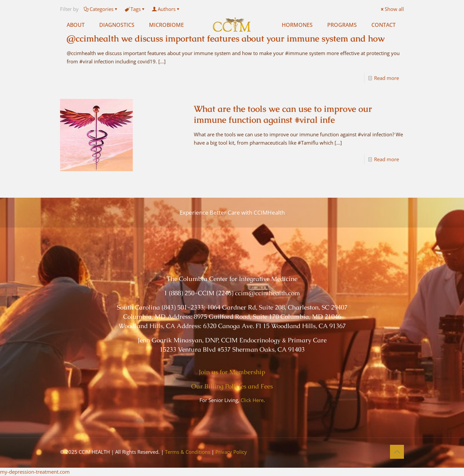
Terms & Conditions (188, 452)
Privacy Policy (231, 452)
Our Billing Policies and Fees (232, 386)
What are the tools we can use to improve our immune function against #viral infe (283, 114)
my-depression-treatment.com (35, 472)
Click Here (252, 400)
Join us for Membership (232, 372)
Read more (387, 78)
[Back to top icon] (397, 452)
